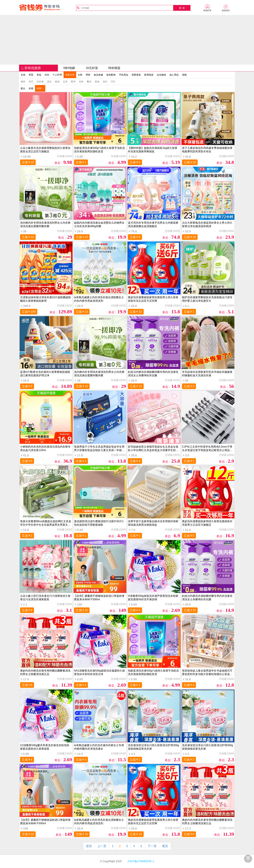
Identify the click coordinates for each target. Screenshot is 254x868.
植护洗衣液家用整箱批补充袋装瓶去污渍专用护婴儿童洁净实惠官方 (207, 299)
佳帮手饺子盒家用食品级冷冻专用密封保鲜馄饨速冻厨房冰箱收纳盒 (153, 523)
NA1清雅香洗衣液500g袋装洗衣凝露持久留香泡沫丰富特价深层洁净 (99, 672)
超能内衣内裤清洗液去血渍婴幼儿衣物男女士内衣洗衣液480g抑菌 (99, 224)
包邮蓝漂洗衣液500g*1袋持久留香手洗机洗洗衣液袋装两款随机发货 (99, 150)
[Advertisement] (127, 40)
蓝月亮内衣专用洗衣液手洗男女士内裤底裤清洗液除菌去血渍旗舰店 (153, 224)
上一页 (102, 846)
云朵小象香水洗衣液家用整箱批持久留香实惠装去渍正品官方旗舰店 (45, 150)
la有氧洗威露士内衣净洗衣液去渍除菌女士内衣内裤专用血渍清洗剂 (99, 299)
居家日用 (70, 75)
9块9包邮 (69, 68)
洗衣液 (40, 82)
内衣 (47, 75)
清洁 (49, 82)
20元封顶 (92, 68)
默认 (23, 88)
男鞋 (88, 75)
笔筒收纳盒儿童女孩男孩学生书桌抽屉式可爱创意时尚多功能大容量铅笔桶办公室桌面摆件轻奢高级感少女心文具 (207, 672)
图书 (73, 82)
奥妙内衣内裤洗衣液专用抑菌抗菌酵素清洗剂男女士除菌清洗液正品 (45, 672)
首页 (89, 846)
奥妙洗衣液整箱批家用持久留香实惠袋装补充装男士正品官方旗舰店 (207, 523)
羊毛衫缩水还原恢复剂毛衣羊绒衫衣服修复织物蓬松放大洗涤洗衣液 (207, 374)
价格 (31, 88)
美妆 (39, 75)
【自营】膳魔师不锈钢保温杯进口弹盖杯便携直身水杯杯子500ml (99, 598)
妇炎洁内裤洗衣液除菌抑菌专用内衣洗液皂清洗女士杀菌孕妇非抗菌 (153, 374)
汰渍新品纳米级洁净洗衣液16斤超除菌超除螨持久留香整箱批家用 (45, 299)
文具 (65, 82)
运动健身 (161, 75)
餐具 (89, 82)
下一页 (152, 846)
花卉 (105, 82)
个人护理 (57, 75)
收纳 (57, 82)
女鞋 (80, 75)
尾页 (165, 846)
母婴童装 (136, 75)
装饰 (97, 82)
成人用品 (174, 75)
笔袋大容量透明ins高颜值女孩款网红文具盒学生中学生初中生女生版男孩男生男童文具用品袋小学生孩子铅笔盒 (46, 523)
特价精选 (114, 68)
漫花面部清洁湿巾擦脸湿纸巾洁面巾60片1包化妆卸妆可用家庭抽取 (99, 523)
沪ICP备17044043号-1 (140, 861)
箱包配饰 (111, 75)
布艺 (31, 82)
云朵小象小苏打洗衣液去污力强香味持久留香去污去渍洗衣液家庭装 (45, 598)
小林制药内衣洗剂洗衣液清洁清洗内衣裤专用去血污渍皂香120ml (45, 448)
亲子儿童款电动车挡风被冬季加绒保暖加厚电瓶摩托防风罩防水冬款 (207, 150)
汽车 (113, 82)
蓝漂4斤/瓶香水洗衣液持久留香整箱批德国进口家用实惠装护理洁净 (45, 374)
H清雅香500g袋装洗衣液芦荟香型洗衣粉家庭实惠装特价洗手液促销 (153, 598)
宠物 (184, 75)
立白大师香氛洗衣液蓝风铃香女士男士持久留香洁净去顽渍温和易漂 (207, 224)
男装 (31, 75)
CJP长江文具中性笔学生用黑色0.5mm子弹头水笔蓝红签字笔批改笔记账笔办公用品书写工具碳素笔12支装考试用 (207, 449)
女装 (23, 75)
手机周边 (124, 75)
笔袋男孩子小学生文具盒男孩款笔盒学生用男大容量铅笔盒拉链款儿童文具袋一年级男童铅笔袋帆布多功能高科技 (99, 449)
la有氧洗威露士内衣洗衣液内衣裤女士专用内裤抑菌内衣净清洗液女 (99, 747)
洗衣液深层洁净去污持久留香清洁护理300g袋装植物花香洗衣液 (153, 747)
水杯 (81, 82)
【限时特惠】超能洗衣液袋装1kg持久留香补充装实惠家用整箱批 (153, 150)
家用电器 (149, 75)
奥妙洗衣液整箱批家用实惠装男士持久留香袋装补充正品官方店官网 (153, 299)
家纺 (23, 82)
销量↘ (40, 88)
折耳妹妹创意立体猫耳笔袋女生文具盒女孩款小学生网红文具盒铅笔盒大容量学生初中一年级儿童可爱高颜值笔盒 (153, 449)
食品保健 (98, 75)
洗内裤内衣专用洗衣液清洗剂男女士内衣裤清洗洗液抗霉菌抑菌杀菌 (45, 224)
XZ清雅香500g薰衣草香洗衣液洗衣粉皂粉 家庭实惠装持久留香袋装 (45, 747)
